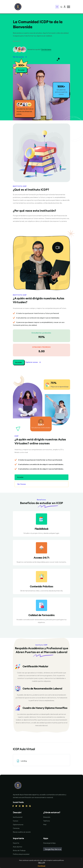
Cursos (16, 821)
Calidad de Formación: (41, 615)
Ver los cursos (20, 57)
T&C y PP (41, 863)
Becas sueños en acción (22, 832)
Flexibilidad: (41, 529)
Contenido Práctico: (41, 586)
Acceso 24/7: (41, 558)
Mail (45, 825)
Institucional (18, 817)
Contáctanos (46, 49)
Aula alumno (18, 847)
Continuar (41, 866)
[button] (69, 7)
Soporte (16, 843)
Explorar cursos (33, 362)
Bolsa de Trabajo (19, 850)
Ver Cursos (21, 484)
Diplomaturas (18, 825)
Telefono (47, 821)
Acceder (19, 362)
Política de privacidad (21, 854)
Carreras (16, 828)
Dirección (47, 817)
